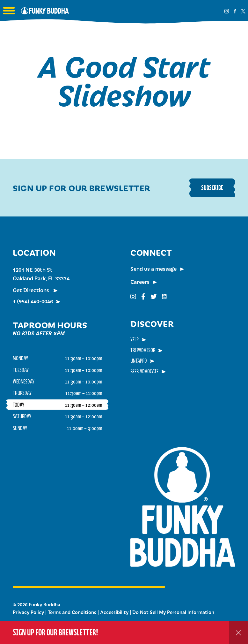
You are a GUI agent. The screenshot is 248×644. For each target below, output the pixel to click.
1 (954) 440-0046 (33, 301)
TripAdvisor (143, 350)
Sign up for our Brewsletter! (55, 632)
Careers (140, 282)
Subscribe (212, 188)
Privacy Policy (28, 612)
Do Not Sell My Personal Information (173, 612)
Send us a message (153, 269)
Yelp (135, 339)
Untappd (139, 360)
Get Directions (32, 290)
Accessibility (114, 612)
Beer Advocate (144, 371)
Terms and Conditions (72, 612)
